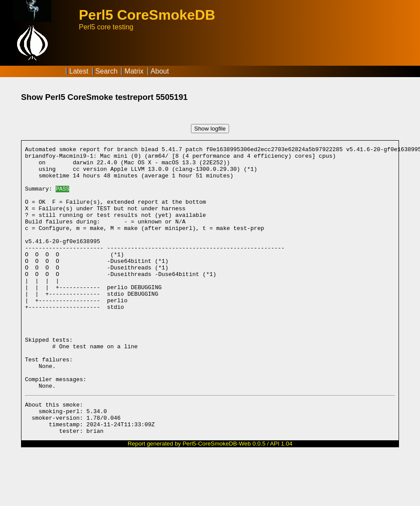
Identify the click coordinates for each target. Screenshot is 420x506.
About (160, 71)
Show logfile (210, 129)
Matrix (134, 71)
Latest (79, 71)
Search (107, 71)
